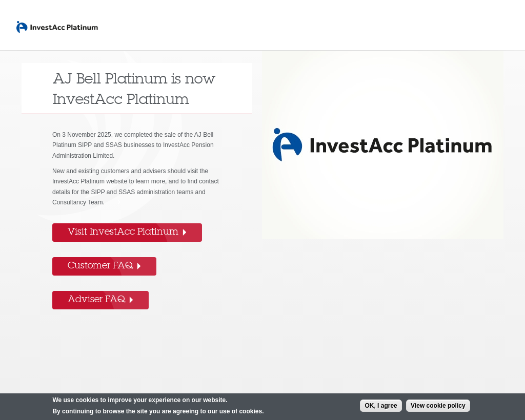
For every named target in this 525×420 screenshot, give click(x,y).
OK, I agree (381, 406)
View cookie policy (438, 406)
